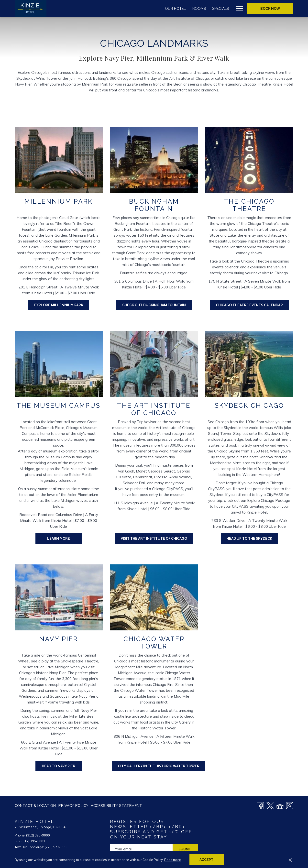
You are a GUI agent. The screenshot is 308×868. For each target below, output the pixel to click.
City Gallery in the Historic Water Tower (159, 766)
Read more (173, 860)
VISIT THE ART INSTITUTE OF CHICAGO (154, 538)
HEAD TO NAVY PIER (59, 766)
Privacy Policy (73, 806)
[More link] (237, 8)
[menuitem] (94, 8)
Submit (185, 849)
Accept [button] (206, 860)
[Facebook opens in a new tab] (260, 805)
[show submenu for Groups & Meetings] (230, 8)
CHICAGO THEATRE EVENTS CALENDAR (249, 305)
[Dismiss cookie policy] (290, 860)
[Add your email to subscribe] (141, 849)
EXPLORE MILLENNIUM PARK (62, 305)
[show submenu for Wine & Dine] (181, 8)
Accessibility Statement (116, 806)
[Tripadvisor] (280, 805)
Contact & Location (35, 806)
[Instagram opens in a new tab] (290, 805)
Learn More (65, 538)
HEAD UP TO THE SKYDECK (249, 538)
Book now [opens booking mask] (270, 9)
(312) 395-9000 (38, 835)
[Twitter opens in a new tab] (270, 805)
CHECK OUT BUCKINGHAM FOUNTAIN (157, 305)
